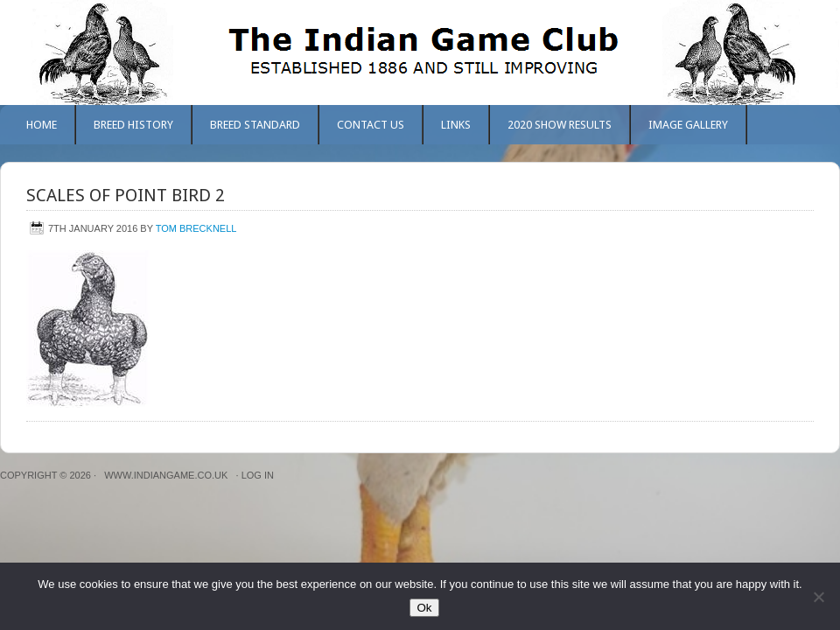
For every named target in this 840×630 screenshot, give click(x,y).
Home (42, 125)
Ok (424, 608)
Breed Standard (255, 125)
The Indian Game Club (420, 52)
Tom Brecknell (196, 228)
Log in (258, 475)
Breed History (133, 125)
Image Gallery (688, 125)
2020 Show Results (560, 125)
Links (456, 125)
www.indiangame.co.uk (166, 475)
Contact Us (371, 125)
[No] (818, 597)
